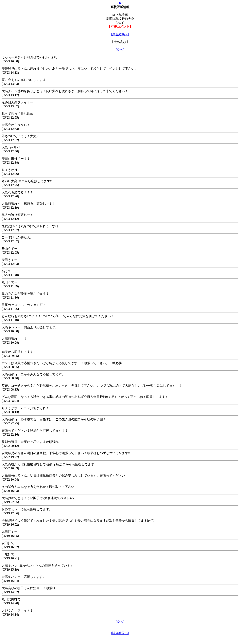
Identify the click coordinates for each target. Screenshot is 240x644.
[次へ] (120, 50)
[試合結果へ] (120, 34)
